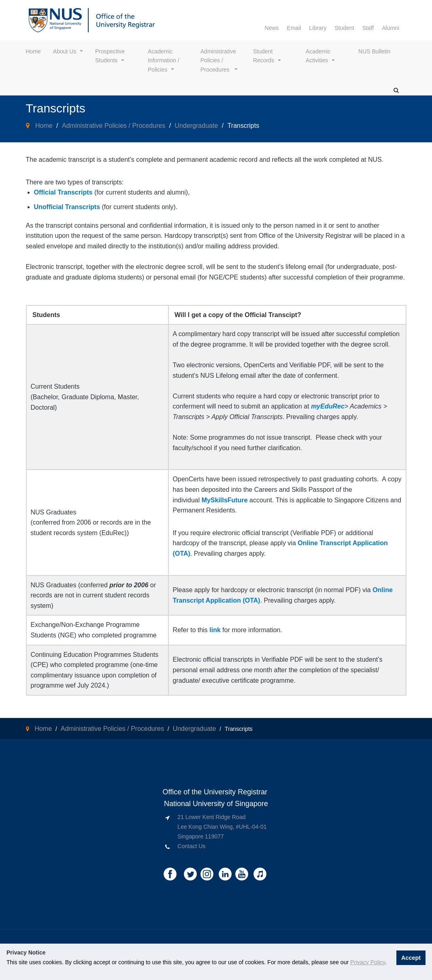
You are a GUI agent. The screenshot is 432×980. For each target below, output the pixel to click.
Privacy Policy (368, 962)
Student (344, 28)
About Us (65, 51)
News (272, 28)
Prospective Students (111, 56)
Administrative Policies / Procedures (219, 60)
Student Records (264, 56)
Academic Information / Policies (164, 60)
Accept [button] (411, 957)
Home (33, 51)
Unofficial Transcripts (67, 207)
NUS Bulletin (374, 51)
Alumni (391, 28)
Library (318, 28)
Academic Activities (319, 56)
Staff (368, 28)
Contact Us (191, 846)
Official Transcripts (63, 192)
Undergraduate (197, 126)
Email (294, 28)
